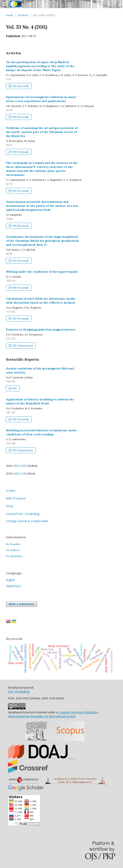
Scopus (11, 490)
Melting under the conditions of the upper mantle (42, 272)
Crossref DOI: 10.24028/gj (23, 514)
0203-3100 (20, 474)
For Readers (13, 544)
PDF (14, 388)
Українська (13, 586)
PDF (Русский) (20, 86)
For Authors (13, 550)
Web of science (16, 498)
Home (10, 15)
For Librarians (14, 556)
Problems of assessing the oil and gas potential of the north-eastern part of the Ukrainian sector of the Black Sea (42, 132)
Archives (23, 15)
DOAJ (9, 506)
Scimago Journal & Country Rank (27, 521)
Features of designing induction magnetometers (41, 330)
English (10, 580)
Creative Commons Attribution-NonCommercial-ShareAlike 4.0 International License (53, 714)
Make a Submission (21, 604)
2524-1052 (20, 466)
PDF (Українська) (22, 345)
